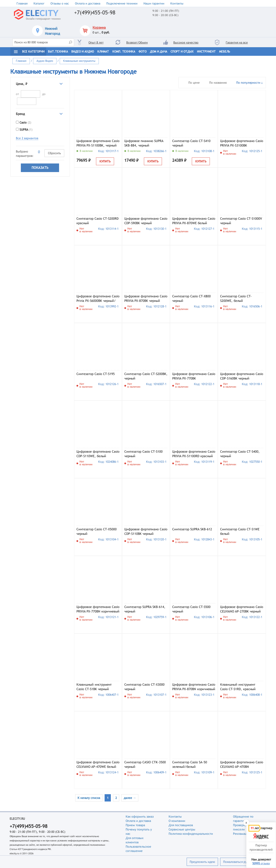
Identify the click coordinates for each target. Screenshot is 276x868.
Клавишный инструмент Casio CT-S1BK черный (94, 687)
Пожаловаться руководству (242, 862)
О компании (177, 821)
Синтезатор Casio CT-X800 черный (191, 298)
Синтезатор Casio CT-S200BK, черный (146, 376)
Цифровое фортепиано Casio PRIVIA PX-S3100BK (242, 143)
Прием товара (135, 825)
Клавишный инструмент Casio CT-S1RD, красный (238, 687)
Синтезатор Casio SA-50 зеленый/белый (190, 764)
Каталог (39, 3)
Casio (25, 122)
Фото (143, 51)
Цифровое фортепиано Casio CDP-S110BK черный (146, 531)
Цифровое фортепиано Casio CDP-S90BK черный (146, 221)
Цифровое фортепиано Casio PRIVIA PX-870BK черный (146, 298)
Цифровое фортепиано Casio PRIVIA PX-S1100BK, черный (98, 143)
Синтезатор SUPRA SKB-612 (192, 529)
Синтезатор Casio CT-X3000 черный (144, 687)
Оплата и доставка (88, 3)
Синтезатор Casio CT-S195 (96, 374)
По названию (218, 83)
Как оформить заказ (140, 817)
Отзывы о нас (60, 3)
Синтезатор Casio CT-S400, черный (240, 454)
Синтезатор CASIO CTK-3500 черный (145, 764)
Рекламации (242, 834)
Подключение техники (122, 3)
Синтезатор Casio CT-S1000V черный (241, 221)
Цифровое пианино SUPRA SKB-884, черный (144, 143)
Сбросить (54, 153)
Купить (105, 161)
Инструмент (206, 51)
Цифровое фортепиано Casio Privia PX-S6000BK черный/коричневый (98, 299)
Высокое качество (186, 42)
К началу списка (89, 798)
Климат (103, 51)
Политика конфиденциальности (191, 834)
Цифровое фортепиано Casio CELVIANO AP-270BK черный (242, 609)
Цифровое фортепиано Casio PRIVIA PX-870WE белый (194, 221)
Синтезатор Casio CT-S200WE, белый (236, 298)
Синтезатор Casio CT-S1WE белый (240, 531)
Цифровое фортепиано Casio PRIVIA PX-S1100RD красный (194, 454)
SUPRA (26, 130)
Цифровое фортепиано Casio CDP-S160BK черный (242, 376)
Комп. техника (124, 51)
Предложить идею (202, 862)
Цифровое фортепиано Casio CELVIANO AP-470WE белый (98, 764)
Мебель (225, 51)
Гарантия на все (237, 42)
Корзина (99, 28)
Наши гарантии (154, 3)
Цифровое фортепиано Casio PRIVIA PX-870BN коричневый (194, 687)
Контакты (177, 3)
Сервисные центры (182, 829)
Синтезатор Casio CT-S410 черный (191, 143)
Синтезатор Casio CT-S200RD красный (98, 221)
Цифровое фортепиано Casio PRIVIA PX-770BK (194, 376)
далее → (130, 798)
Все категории (33, 51)
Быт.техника (58, 51)
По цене (194, 83)
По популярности (248, 83)
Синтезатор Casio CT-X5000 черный (97, 531)
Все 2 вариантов (27, 138)
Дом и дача (159, 51)
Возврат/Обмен (137, 42)
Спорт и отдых (182, 51)
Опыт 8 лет (96, 42)
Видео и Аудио (83, 51)
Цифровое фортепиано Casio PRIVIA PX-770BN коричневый (98, 609)
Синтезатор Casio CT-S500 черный (191, 609)
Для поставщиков (181, 825)
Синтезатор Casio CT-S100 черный (143, 454)
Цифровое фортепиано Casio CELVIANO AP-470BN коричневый (242, 765)
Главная (22, 3)
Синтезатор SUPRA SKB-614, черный (145, 609)
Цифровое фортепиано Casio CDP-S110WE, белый (98, 454)
